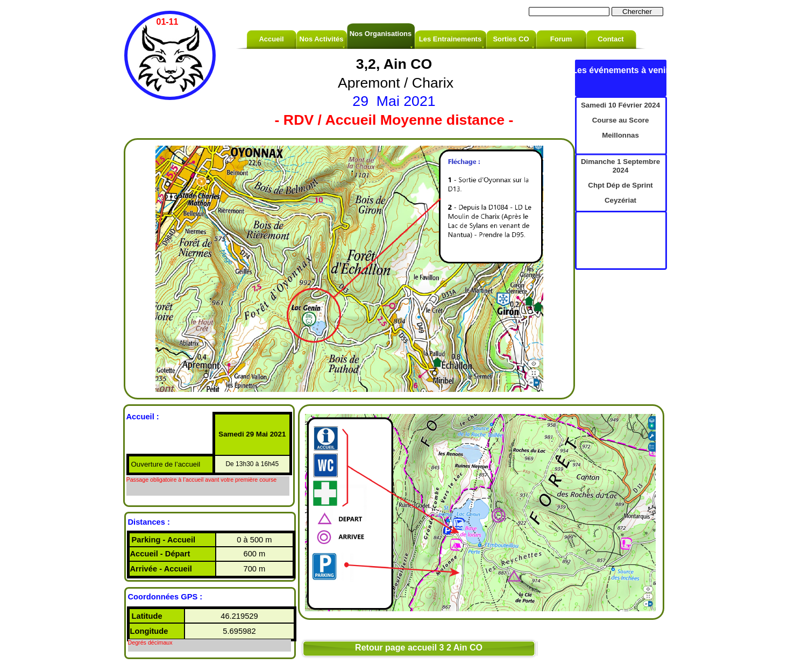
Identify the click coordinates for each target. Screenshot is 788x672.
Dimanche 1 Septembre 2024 (620, 166)
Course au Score (621, 120)
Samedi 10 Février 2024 (620, 105)
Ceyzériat (620, 200)
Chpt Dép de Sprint (620, 185)
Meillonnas (620, 135)
